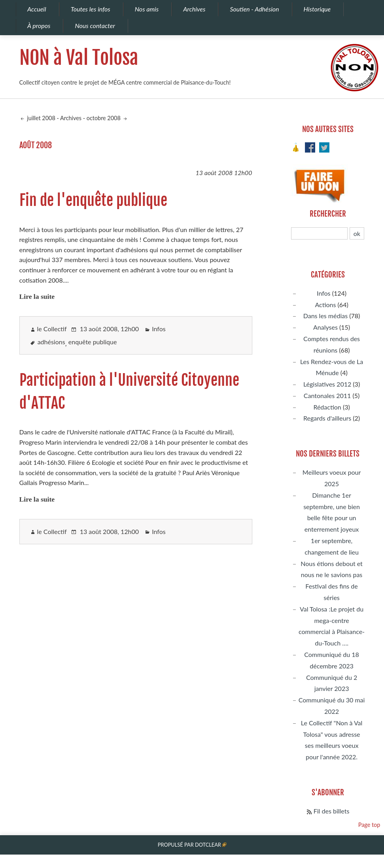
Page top (369, 825)
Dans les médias (325, 316)
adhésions (51, 342)
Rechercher (328, 214)
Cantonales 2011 (327, 395)
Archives (71, 118)
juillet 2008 (41, 118)
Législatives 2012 (327, 384)
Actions (325, 305)
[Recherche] (319, 233)
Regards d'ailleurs (327, 418)
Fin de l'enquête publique (93, 200)
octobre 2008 (104, 118)
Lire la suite (37, 296)
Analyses (325, 327)
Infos (159, 329)
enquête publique (93, 342)
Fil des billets (332, 811)
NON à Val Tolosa (79, 58)
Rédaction (327, 407)
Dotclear (208, 845)
